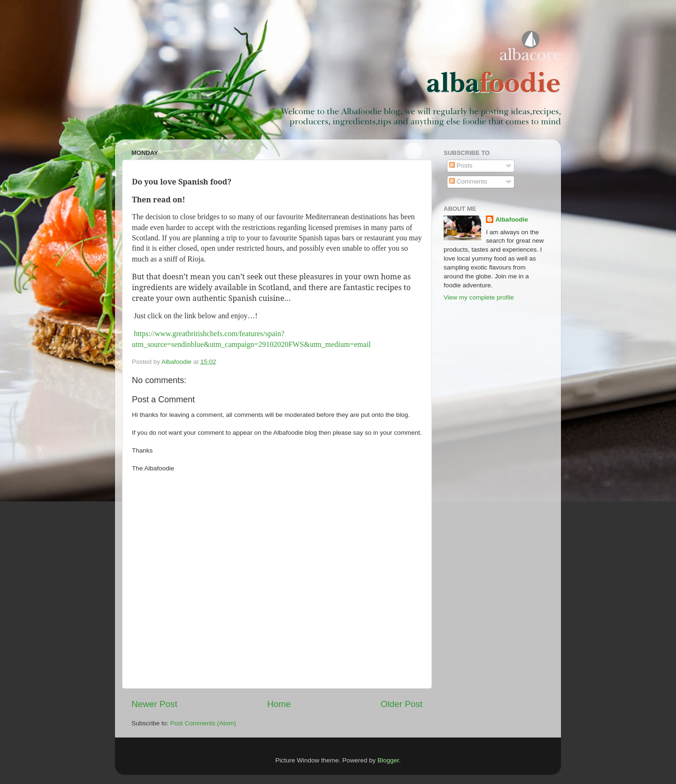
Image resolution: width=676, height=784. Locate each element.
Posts (461, 165)
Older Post (402, 704)
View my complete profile (479, 297)
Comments (468, 181)
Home (279, 704)
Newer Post (154, 704)
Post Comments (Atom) (203, 723)
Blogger (388, 760)
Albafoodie (512, 219)
